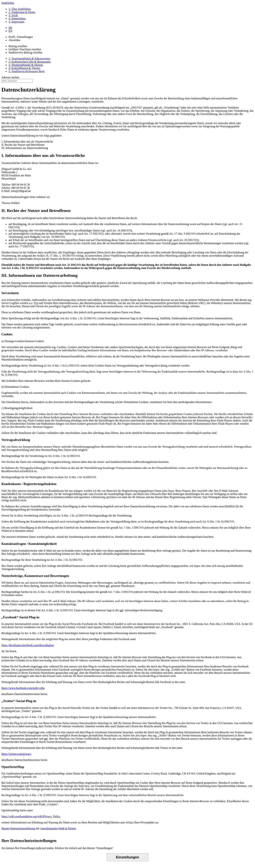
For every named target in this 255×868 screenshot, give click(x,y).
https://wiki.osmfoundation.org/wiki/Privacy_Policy (31, 816)
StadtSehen (8, 3)
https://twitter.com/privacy (16, 754)
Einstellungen (127, 857)
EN (10, 31)
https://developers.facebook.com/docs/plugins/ (28, 645)
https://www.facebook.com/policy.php (23, 688)
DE (10, 28)
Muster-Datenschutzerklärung (18, 828)
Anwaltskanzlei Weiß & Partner (58, 828)
